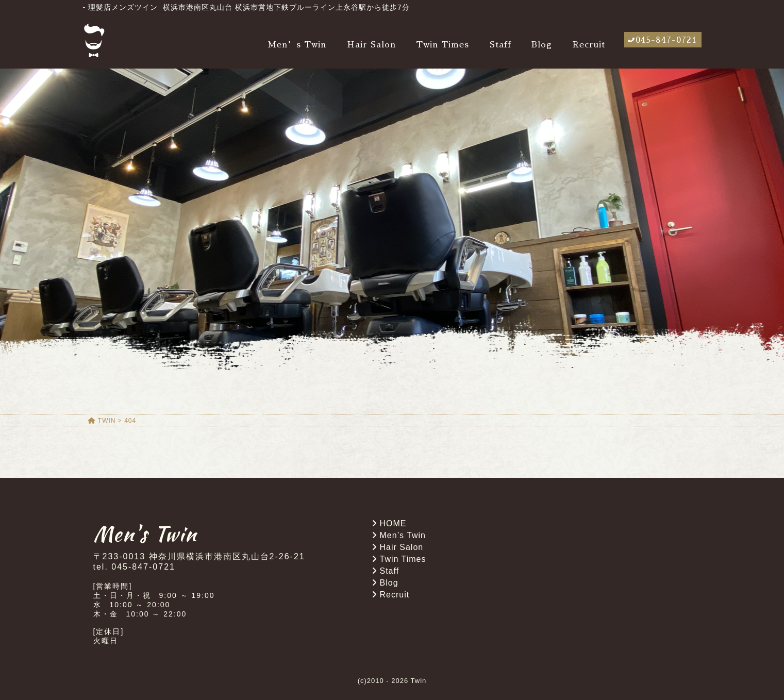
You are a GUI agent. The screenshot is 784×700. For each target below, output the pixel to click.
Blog (542, 45)
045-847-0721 (666, 40)
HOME (393, 523)
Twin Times (443, 45)
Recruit (589, 45)
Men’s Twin (297, 45)
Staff (501, 45)
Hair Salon (371, 45)
